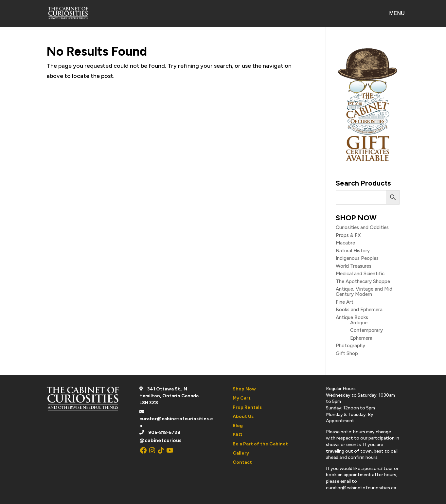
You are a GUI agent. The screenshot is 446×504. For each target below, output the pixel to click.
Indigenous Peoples (357, 258)
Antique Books (352, 317)
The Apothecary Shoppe (363, 281)
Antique (359, 323)
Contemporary (366, 330)
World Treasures (354, 266)
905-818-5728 (164, 432)
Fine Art (345, 302)
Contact (242, 462)
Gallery (241, 453)
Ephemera (361, 338)
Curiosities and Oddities (362, 227)
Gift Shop (347, 353)
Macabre (345, 243)
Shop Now (244, 389)
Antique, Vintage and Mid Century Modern (364, 292)
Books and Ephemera (359, 310)
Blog (238, 426)
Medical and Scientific (360, 274)
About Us (243, 416)
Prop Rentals (247, 407)
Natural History (353, 251)
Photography (350, 346)
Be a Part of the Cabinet (260, 444)
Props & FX (348, 235)
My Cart (242, 398)
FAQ (238, 435)
